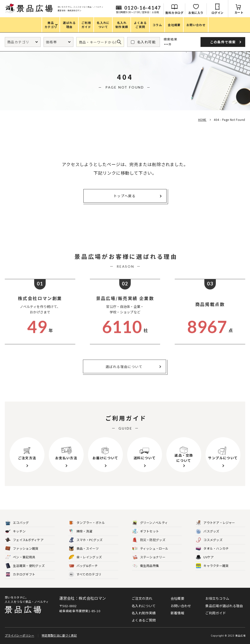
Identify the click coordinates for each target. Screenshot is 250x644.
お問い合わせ (181, 606)
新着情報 (177, 613)
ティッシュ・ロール (150, 549)
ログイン (217, 13)
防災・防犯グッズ (149, 540)
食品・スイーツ (84, 549)
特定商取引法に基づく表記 (59, 635)
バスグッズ (208, 531)
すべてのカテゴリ (85, 574)
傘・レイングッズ (85, 557)
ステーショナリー (149, 557)
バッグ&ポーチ (83, 566)
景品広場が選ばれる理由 (224, 606)
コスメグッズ (209, 540)
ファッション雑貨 (22, 549)
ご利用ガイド (216, 613)
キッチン (15, 531)
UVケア (205, 557)
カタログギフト (20, 574)
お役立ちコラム (217, 598)
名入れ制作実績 (144, 613)
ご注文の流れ (142, 598)
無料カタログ (174, 13)
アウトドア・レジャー (215, 523)
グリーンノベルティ (150, 523)
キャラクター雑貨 (212, 566)
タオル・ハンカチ (212, 549)
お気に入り (196, 13)
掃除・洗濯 (81, 531)
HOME (202, 120)
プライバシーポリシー (19, 635)
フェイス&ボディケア (24, 540)
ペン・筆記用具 (20, 557)
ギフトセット (146, 531)
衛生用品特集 (146, 566)
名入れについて (144, 606)
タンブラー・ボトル (87, 523)
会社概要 (177, 598)
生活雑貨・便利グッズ (25, 566)
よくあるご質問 (144, 620)
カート (239, 12)
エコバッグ (17, 523)
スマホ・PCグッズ (86, 540)
